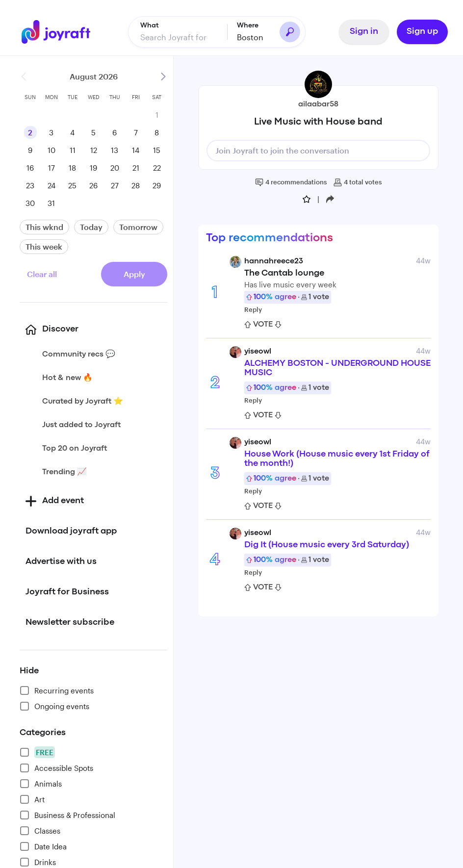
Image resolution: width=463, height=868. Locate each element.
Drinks (38, 862)
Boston (250, 37)
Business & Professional (67, 815)
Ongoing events (54, 706)
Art (32, 799)
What (150, 25)
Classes (40, 830)
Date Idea (43, 846)
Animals (41, 783)
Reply (253, 309)
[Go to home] (56, 31)
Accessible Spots (56, 767)
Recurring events (57, 690)
